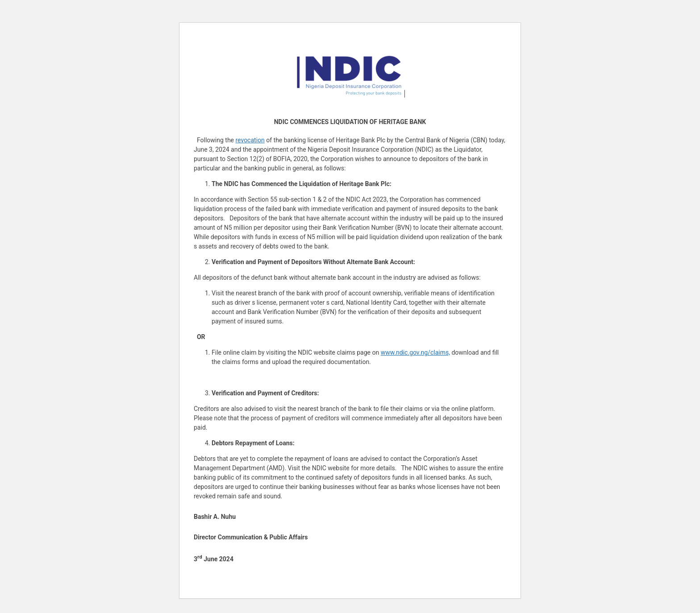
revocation (250, 140)
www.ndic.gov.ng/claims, (415, 352)
